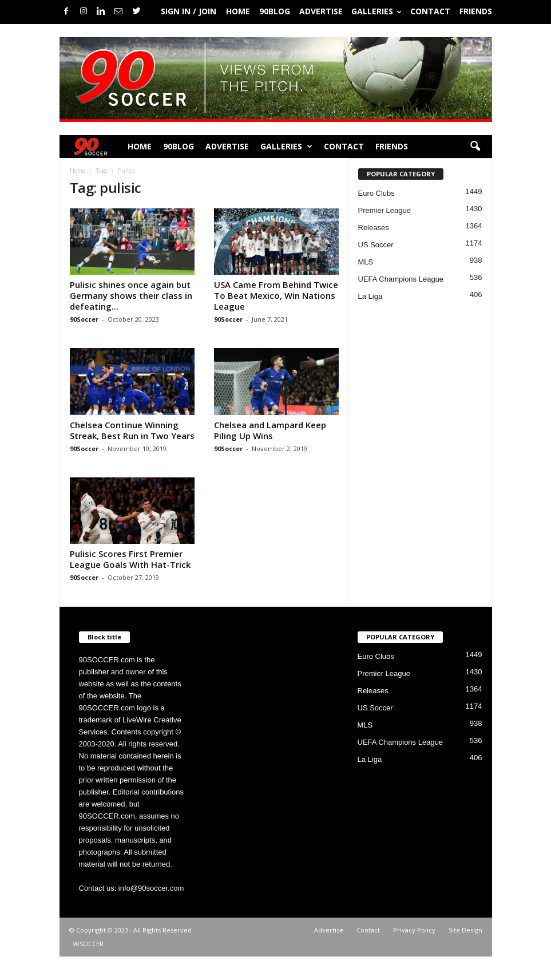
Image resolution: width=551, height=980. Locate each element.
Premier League (385, 210)
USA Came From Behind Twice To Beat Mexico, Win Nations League (276, 295)
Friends (476, 11)
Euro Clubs (376, 193)
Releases (374, 228)
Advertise (321, 11)
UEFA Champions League (401, 279)
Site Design (465, 930)
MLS (366, 262)
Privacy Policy (414, 930)
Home (238, 11)
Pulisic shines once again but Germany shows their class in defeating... (131, 295)
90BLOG (275, 11)
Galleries (376, 11)
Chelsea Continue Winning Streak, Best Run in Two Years (132, 430)
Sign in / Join (189, 11)
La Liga (370, 296)
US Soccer (376, 245)
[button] (475, 147)
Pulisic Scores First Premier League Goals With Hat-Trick (130, 559)
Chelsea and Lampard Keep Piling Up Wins (270, 430)
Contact (430, 11)
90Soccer (84, 319)
